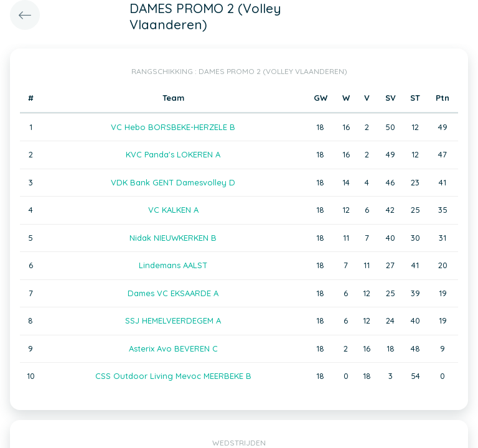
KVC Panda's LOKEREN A (173, 154)
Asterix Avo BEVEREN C (173, 348)
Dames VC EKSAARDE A (173, 293)
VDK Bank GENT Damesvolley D (173, 182)
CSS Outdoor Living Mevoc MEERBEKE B (173, 376)
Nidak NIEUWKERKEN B (173, 238)
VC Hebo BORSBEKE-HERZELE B (173, 127)
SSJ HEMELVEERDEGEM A (173, 320)
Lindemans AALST (173, 265)
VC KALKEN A (173, 210)
